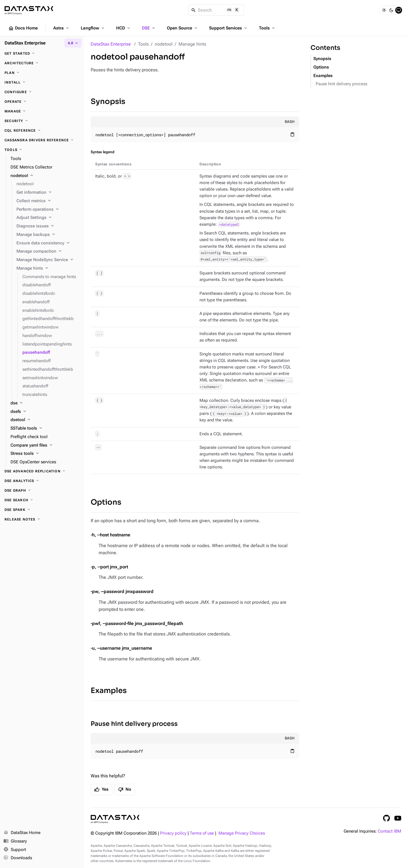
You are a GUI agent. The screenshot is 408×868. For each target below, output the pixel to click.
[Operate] (42, 102)
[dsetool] (45, 420)
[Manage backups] (48, 235)
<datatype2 (229, 224)
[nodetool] (45, 176)
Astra (62, 28)
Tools (267, 28)
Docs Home (23, 28)
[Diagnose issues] (48, 226)
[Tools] (42, 150)
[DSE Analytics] (42, 481)
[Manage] (42, 111)
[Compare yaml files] (45, 445)
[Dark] (391, 10)
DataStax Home (22, 833)
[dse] (45, 403)
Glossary (15, 841)
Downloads (18, 858)
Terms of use (202, 833)
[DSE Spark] (42, 510)
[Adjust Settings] (48, 218)
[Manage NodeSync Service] (48, 260)
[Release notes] (42, 519)
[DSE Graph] (42, 490)
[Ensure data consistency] (48, 243)
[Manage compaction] (48, 251)
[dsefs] (45, 412)
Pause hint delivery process (134, 724)
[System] (399, 10)
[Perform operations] (48, 210)
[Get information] (48, 193)
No (125, 790)
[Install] (42, 82)
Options (106, 502)
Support (15, 850)
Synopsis (108, 102)
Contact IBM (389, 831)
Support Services (229, 28)
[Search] (216, 10)
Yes (101, 790)
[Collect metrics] (48, 201)
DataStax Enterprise (111, 44)
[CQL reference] (42, 131)
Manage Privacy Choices (242, 833)
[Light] (384, 10)
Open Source (183, 28)
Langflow (93, 28)
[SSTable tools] (45, 428)
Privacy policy (173, 833)
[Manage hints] (48, 268)
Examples (109, 691)
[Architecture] (42, 63)
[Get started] (42, 54)
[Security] (42, 121)
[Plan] (42, 73)
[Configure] (42, 92)
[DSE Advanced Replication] (42, 471)
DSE (149, 28)
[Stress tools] (45, 454)
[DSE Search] (42, 500)
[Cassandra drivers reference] (42, 140)
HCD (124, 28)
